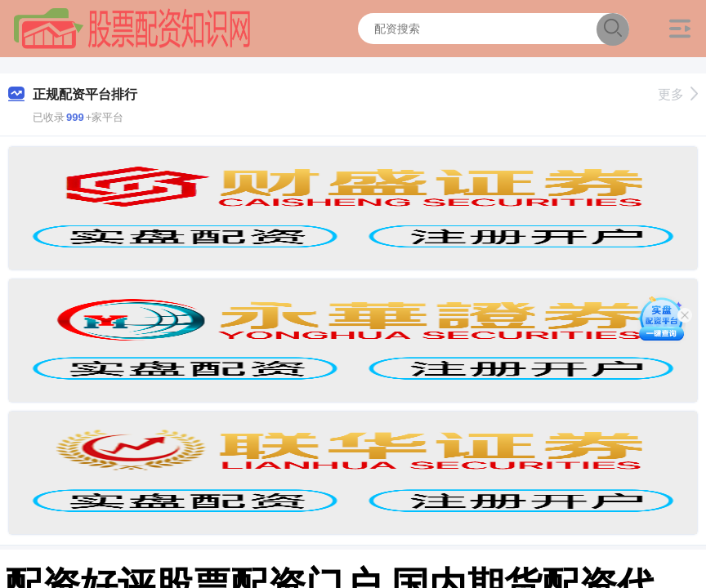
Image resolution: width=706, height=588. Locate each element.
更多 (678, 94)
